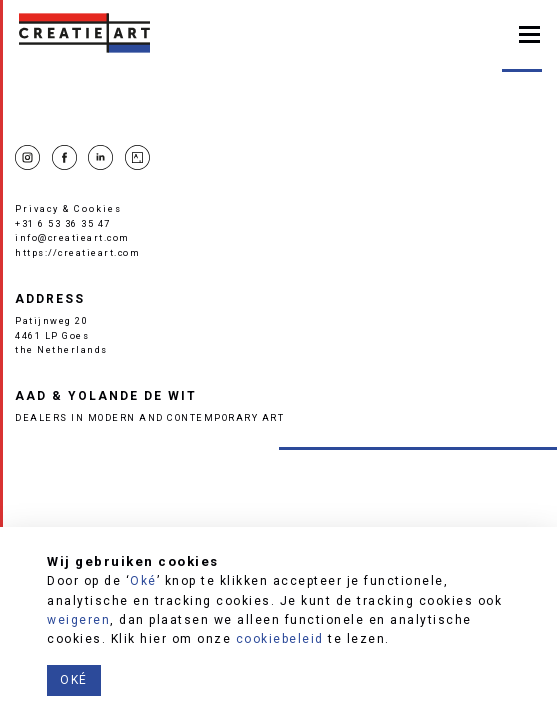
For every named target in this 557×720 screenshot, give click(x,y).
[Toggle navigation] (529, 32)
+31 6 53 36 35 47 (63, 223)
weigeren (78, 620)
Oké (143, 581)
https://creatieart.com (77, 252)
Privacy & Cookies (68, 208)
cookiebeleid (280, 639)
